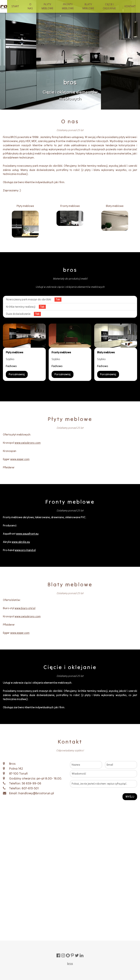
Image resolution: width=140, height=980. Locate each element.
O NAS (30, 6)
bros (70, 963)
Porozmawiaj (17, 374)
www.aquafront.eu (27, 534)
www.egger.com (20, 459)
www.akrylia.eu (21, 542)
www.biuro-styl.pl (25, 608)
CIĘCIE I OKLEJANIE (109, 6)
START (15, 6)
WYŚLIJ (130, 797)
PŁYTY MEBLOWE (47, 6)
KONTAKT (130, 6)
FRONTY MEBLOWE (68, 6)
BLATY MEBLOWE (88, 6)
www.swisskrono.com (28, 443)
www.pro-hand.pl (25, 550)
